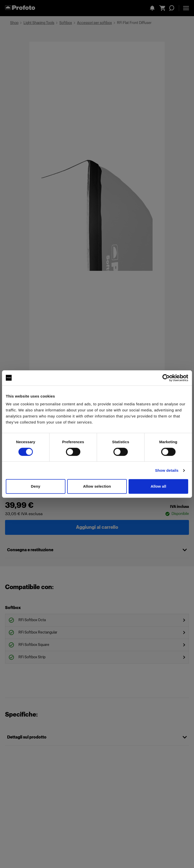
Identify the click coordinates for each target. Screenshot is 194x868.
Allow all (158, 486)
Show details (167, 470)
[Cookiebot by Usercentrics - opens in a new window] (166, 378)
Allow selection (97, 486)
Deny (35, 486)
